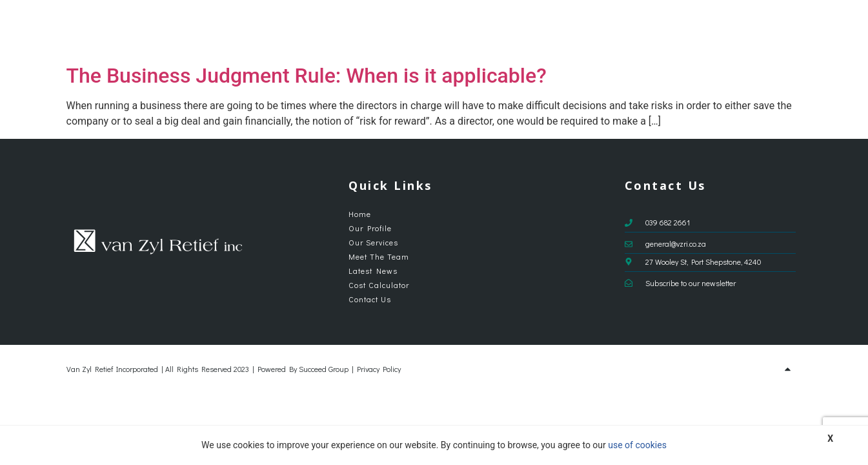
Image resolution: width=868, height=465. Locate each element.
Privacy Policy (379, 369)
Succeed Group (324, 369)
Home (380, 29)
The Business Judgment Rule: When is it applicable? (307, 76)
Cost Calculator (711, 29)
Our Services (492, 29)
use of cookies (637, 445)
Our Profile (426, 29)
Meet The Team (570, 29)
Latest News (640, 29)
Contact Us (778, 29)
